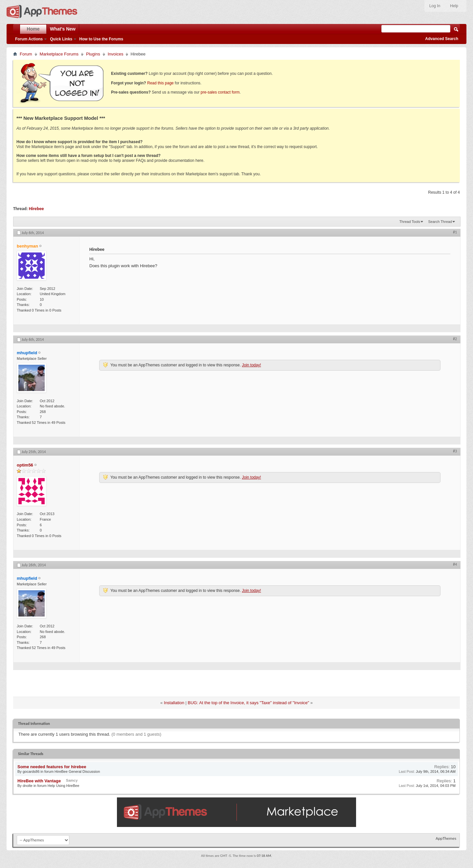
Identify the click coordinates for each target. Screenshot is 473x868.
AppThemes (446, 838)
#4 (455, 564)
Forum (26, 54)
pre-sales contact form (220, 92)
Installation (174, 703)
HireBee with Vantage (39, 781)
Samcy (72, 780)
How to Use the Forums (101, 39)
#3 (455, 451)
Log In (435, 6)
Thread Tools (410, 222)
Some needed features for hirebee (52, 767)
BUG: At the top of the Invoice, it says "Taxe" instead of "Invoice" (249, 703)
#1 (455, 232)
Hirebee (36, 209)
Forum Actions (29, 39)
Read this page (160, 83)
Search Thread (440, 222)
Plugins (93, 54)
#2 (455, 339)
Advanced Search (442, 39)
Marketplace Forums (59, 54)
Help (454, 6)
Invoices (116, 54)
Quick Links (61, 39)
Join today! (251, 365)
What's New (63, 29)
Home (33, 29)
